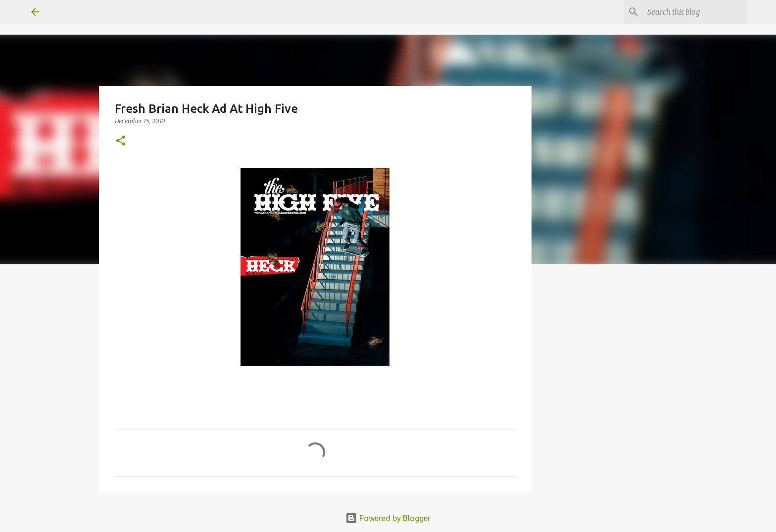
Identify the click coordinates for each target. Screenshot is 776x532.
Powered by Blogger (388, 518)
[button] (121, 141)
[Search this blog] (695, 12)
